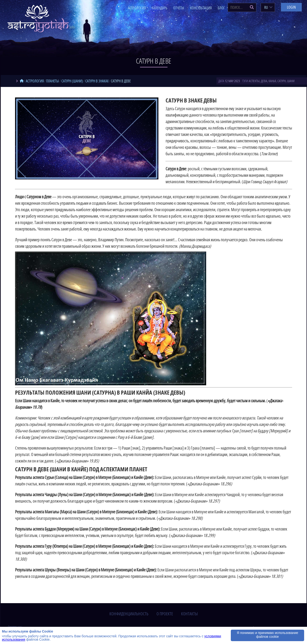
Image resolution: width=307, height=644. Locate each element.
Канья (272, 81)
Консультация (201, 8)
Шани (291, 81)
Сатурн (282, 81)
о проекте (165, 614)
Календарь (159, 8)
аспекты (254, 81)
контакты (189, 614)
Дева (264, 81)
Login (291, 7)
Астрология (137, 8)
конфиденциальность (129, 614)
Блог (221, 8)
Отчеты (179, 8)
